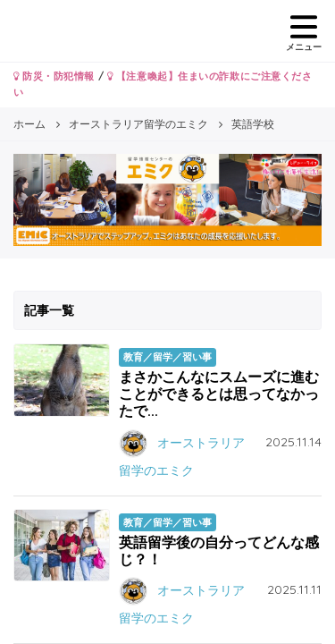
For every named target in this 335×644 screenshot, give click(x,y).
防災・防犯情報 (54, 76)
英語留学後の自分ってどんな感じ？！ (219, 551)
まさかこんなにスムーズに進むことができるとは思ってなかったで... (219, 394)
